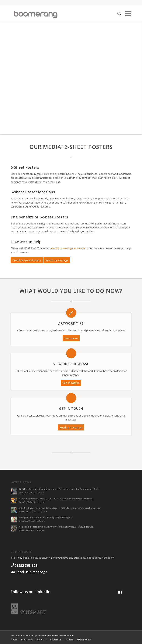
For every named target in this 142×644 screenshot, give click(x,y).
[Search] (117, 13)
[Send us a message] (57, 260)
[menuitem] (117, 13)
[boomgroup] (59, 13)
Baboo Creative (26, 635)
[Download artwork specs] (27, 260)
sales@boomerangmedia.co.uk (67, 248)
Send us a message (31, 572)
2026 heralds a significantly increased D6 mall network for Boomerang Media (59, 489)
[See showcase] (71, 383)
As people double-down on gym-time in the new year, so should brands (56, 527)
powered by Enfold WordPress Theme (55, 635)
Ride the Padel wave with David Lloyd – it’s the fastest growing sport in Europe (60, 508)
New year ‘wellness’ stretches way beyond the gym (46, 517)
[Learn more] (71, 338)
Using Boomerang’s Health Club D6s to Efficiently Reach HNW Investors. (56, 498)
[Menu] (126, 13)
